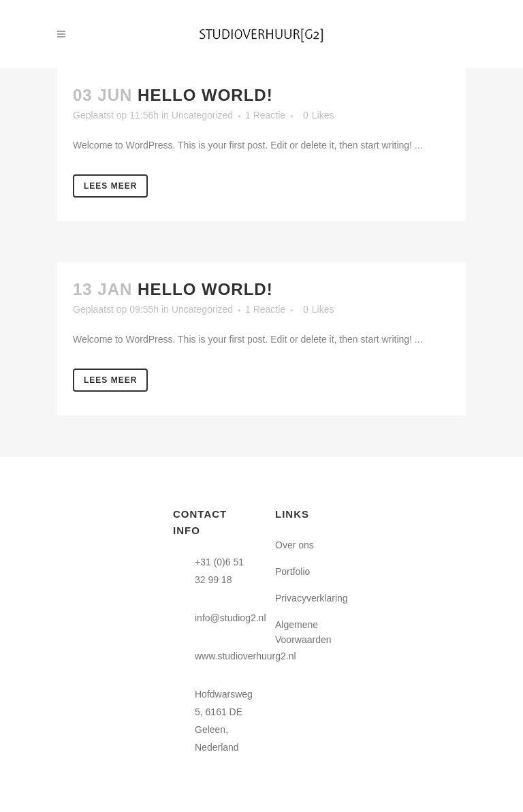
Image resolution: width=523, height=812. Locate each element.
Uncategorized (202, 115)
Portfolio (292, 572)
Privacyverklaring (312, 598)
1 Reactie (265, 115)
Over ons (295, 545)
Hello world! (205, 95)
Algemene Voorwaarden (303, 632)
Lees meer (110, 186)
